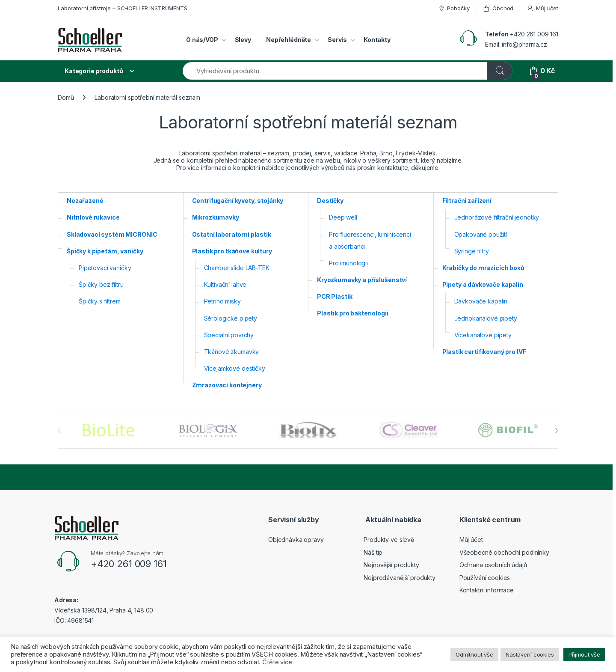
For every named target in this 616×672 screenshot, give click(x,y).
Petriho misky (222, 301)
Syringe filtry (472, 251)
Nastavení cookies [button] (530, 654)
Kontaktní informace (487, 590)
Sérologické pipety (231, 318)
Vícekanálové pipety (483, 335)
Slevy (243, 40)
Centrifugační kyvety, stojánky (238, 201)
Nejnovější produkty (391, 565)
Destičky (330, 201)
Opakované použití (481, 234)
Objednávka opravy (296, 540)
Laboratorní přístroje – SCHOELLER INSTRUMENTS (123, 8)
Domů (66, 97)
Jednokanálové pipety (486, 318)
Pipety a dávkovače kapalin (483, 284)
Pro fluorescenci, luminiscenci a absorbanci (370, 240)
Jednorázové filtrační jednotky (497, 217)
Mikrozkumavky (216, 217)
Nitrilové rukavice (93, 217)
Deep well (343, 217)
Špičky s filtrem (100, 301)
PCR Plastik (335, 296)
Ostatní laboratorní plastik (232, 234)
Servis (337, 40)
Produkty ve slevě (389, 540)
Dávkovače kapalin (481, 301)
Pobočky (454, 8)
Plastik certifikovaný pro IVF (484, 352)
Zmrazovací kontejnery (227, 385)
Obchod (498, 8)
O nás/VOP (202, 40)
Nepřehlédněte (289, 40)
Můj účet (542, 8)
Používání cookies (485, 578)
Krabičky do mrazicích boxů (483, 268)
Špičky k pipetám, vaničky (105, 251)
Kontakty (377, 40)
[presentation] (556, 431)
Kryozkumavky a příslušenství (362, 280)
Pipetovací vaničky (105, 268)
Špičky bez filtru (101, 284)
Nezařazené (85, 201)
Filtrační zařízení (467, 201)
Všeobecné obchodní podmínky (504, 552)
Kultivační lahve (225, 284)
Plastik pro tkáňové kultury (232, 251)
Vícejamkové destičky (235, 368)
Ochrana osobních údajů (493, 565)
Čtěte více (277, 662)
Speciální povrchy (229, 335)
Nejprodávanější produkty (400, 578)
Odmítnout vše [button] (474, 654)
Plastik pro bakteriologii (353, 313)
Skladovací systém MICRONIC (112, 234)
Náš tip (373, 552)
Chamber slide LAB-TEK (237, 268)
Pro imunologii (348, 263)
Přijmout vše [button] (584, 654)
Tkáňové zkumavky (232, 352)
